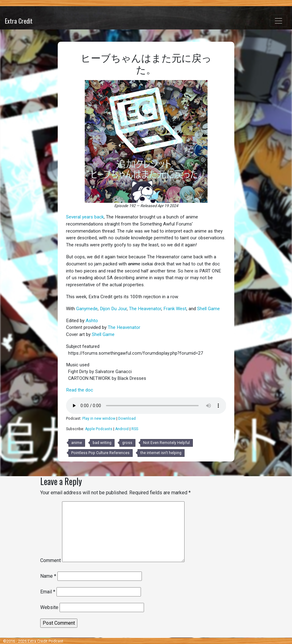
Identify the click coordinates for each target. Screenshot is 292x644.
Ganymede (87, 309)
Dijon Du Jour (113, 309)
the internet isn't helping (161, 453)
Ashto (92, 321)
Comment (51, 560)
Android (122, 429)
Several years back (85, 217)
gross (127, 443)
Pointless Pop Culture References (100, 453)
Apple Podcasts (99, 429)
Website (49, 607)
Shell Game (208, 309)
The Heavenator (145, 309)
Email (48, 592)
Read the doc (80, 390)
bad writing (102, 443)
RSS (135, 429)
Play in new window (99, 418)
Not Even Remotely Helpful (166, 443)
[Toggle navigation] (278, 21)
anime (77, 443)
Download (127, 418)
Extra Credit (19, 21)
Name (48, 576)
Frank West (175, 309)
